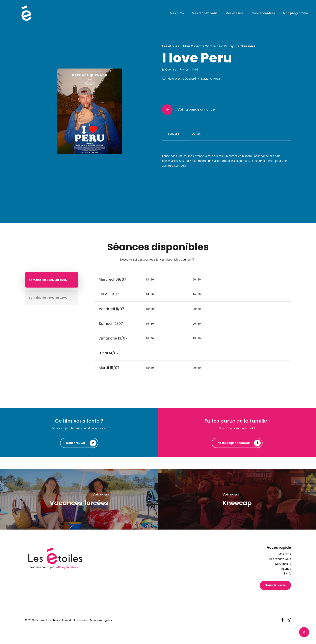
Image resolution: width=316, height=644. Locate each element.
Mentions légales (101, 620)
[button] (174, 134)
